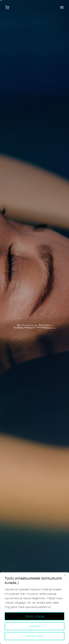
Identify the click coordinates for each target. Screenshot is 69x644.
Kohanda (35, 626)
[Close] (65, 575)
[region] (34, 608)
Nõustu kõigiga (35, 616)
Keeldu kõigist (34, 636)
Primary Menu (62, 7)
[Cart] (7, 7)
